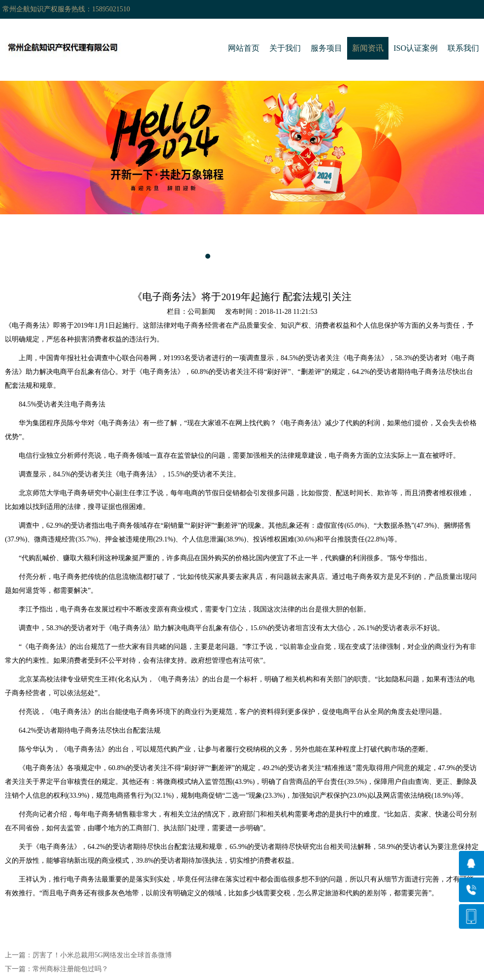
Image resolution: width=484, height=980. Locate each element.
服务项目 (326, 48)
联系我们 (463, 48)
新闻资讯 (368, 48)
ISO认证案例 (416, 48)
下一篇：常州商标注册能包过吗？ (57, 969)
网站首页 (244, 48)
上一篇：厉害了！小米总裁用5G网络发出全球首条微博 (88, 955)
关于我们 (285, 48)
